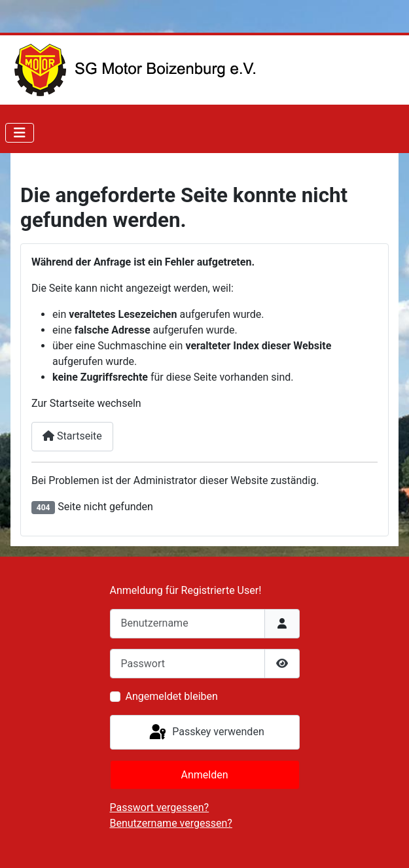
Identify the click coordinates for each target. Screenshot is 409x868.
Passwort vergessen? (160, 807)
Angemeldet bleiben (172, 696)
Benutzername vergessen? (171, 823)
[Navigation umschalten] (20, 133)
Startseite (72, 436)
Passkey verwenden (205, 733)
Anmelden (204, 775)
